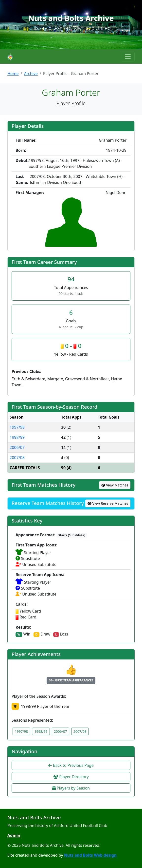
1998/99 (17, 437)
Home (13, 74)
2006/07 (17, 447)
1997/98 (17, 427)
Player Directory (71, 777)
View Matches (115, 485)
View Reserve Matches (108, 503)
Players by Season (71, 788)
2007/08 (17, 458)
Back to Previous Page (71, 765)
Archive (31, 74)
